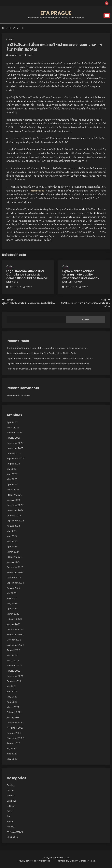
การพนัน (11, 827)
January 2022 (14, 671)
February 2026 (14, 433)
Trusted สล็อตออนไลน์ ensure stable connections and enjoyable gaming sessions (47, 348)
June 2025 (12, 474)
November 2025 (15, 448)
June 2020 (12, 754)
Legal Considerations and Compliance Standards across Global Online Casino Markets (27, 276)
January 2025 (14, 500)
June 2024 (12, 536)
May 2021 (12, 697)
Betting (10, 785)
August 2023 (13, 588)
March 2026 (13, 427)
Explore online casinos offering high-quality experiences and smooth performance (81, 276)
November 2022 (15, 634)
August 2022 (13, 650)
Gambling (11, 801)
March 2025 (13, 490)
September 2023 (15, 583)
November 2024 (15, 510)
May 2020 (12, 759)
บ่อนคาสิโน (12, 837)
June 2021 (12, 691)
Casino (10, 39)
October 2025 (14, 453)
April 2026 (12, 422)
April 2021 (12, 702)
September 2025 (15, 458)
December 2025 (15, 443)
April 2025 (12, 484)
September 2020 (15, 738)
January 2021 (14, 717)
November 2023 (15, 572)
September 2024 (15, 521)
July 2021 (12, 686)
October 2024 (14, 515)
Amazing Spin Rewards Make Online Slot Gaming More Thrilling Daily (41, 353)
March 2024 (13, 552)
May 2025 (12, 479)
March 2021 (13, 707)
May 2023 (12, 603)
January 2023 (14, 624)
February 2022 (14, 666)
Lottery (10, 806)
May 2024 (12, 541)
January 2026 (14, 438)
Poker (10, 811)
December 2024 (15, 505)
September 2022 (15, 645)
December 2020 (15, 723)
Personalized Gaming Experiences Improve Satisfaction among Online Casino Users (49, 369)
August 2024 (13, 526)
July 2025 (12, 469)
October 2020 (14, 733)
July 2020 (12, 748)
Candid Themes (87, 861)
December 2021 (15, 676)
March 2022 (13, 660)
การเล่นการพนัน (15, 832)
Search (86, 320)
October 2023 (14, 578)
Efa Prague (56, 13)
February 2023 (14, 619)
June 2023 (12, 598)
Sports (10, 821)
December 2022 (15, 629)
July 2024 (12, 531)
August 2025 (13, 464)
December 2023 (15, 567)
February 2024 (14, 557)
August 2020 (13, 743)
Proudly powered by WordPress (34, 861)
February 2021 (14, 712)
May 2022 (12, 655)
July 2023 (12, 593)
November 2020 (15, 728)
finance (10, 796)
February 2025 (14, 495)
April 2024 (12, 546)
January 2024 (14, 562)
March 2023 (13, 614)
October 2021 (14, 681)
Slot (9, 816)
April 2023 (12, 609)
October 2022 (14, 640)
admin (30, 55)
